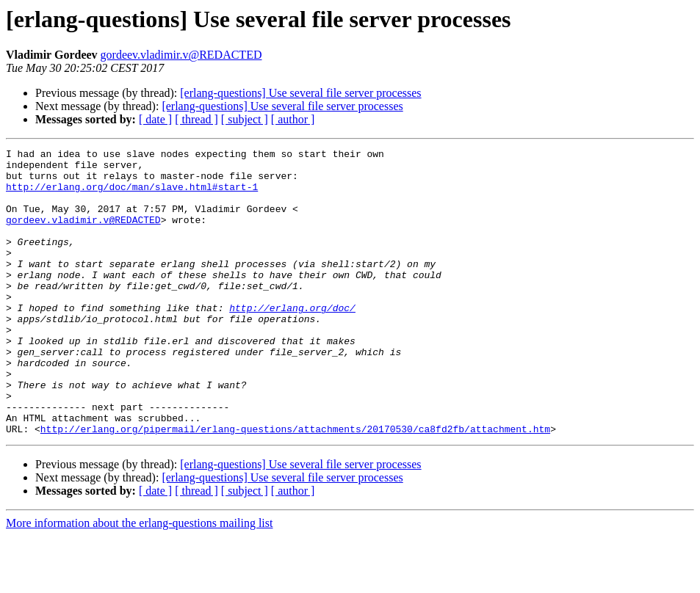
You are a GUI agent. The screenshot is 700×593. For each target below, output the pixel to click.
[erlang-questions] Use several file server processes (300, 93)
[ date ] (155, 119)
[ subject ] (245, 119)
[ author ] (293, 119)
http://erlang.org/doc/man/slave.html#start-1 (132, 195)
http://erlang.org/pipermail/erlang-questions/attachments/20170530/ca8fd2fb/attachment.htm (295, 486)
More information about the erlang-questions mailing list (139, 580)
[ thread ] (196, 119)
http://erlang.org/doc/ (292, 341)
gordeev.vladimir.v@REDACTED (181, 55)
